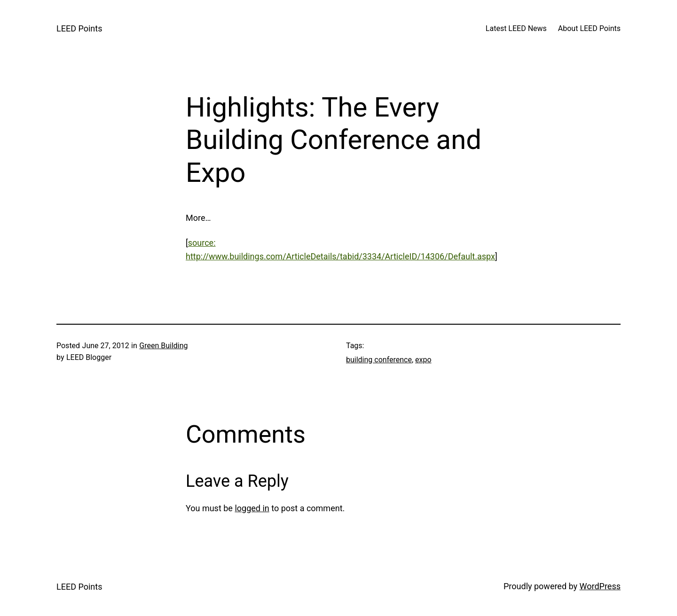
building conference (379, 360)
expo (423, 360)
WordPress (600, 586)
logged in (252, 508)
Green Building (163, 346)
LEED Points (79, 28)
